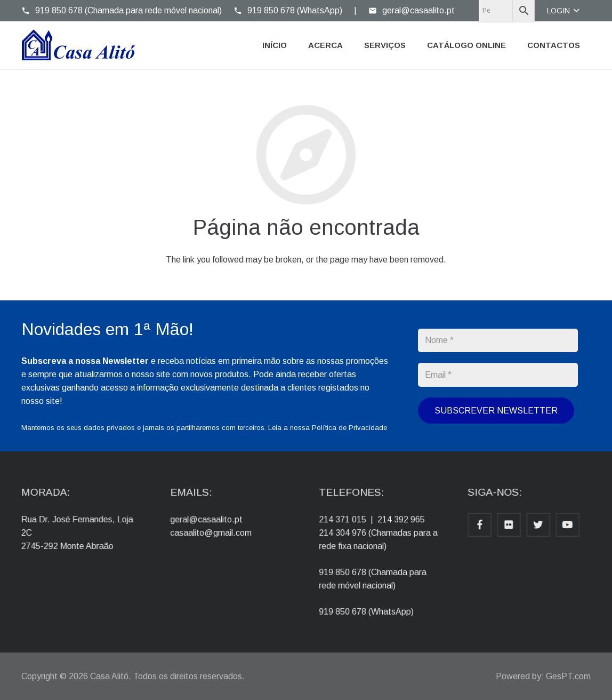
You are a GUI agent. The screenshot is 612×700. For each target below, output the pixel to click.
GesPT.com (568, 676)
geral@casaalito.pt (211, 526)
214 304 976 (350, 537)
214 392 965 (397, 526)
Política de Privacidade (349, 428)
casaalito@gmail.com (215, 537)
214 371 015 (350, 526)
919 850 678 (350, 568)
